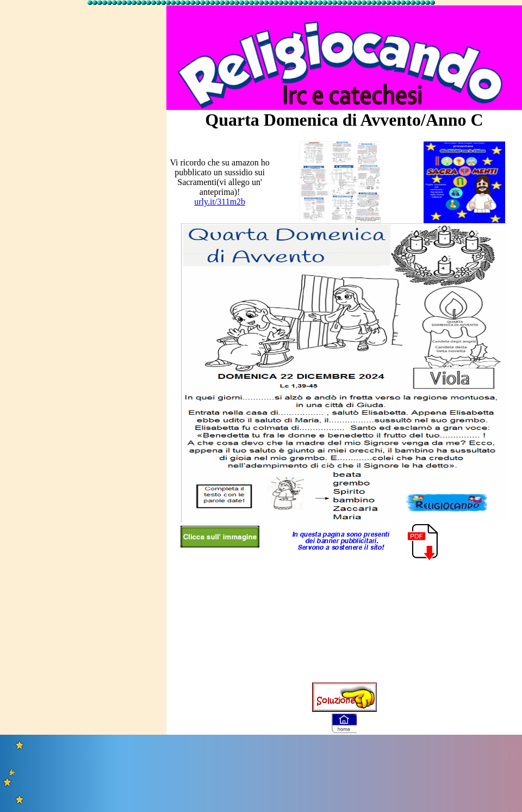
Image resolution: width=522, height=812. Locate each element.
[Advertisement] (83, 170)
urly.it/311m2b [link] (220, 202)
